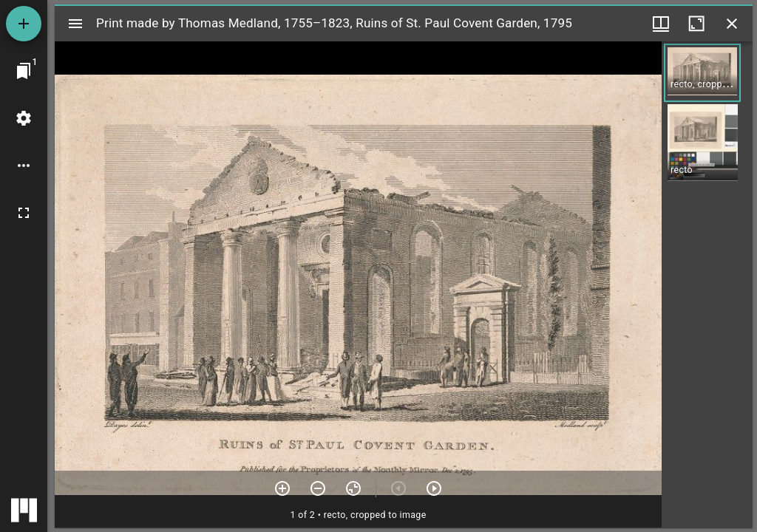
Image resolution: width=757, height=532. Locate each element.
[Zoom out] (318, 488)
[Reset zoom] (353, 488)
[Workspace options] (24, 166)
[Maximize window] (696, 24)
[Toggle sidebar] (75, 24)
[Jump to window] (24, 71)
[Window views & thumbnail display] (661, 24)
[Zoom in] (282, 488)
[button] (702, 73)
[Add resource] (24, 24)
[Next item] (434, 488)
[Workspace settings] (24, 118)
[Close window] (732, 24)
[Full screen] (24, 213)
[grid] (707, 284)
